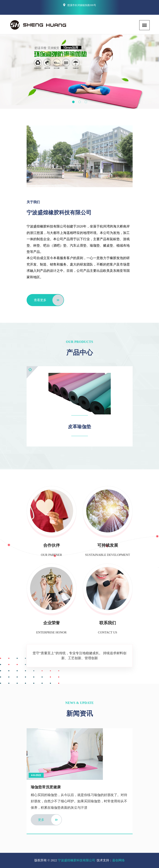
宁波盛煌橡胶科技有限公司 (76, 860)
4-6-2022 (36, 775)
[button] (73, 102)
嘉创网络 (118, 860)
